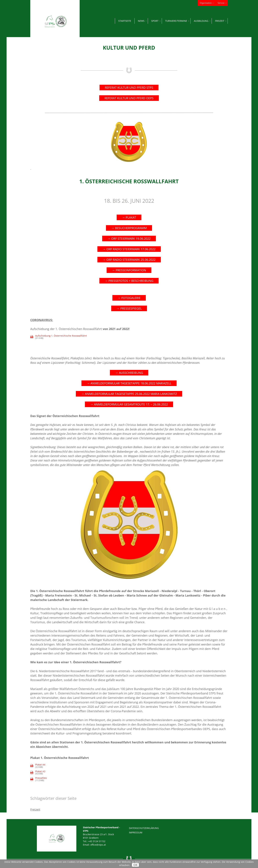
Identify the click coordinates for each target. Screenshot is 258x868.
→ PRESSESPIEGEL (129, 308)
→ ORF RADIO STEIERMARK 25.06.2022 (129, 260)
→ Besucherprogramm (129, 228)
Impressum (136, 832)
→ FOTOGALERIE (129, 298)
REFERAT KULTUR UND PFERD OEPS (129, 98)
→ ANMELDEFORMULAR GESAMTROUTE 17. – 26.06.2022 (129, 404)
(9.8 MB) (38, 773)
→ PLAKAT (129, 217)
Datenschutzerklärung (144, 828)
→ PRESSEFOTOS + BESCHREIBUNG (129, 281)
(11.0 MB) (41, 779)
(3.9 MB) (38, 766)
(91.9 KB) (59, 337)
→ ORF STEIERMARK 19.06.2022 (129, 239)
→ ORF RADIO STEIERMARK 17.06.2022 (129, 249)
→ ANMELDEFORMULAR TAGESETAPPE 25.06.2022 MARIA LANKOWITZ (129, 394)
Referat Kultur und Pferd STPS (129, 88)
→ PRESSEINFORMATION (129, 270)
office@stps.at (98, 845)
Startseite (125, 21)
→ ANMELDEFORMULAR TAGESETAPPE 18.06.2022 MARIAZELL (129, 383)
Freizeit (35, 809)
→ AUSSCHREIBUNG (129, 373)
